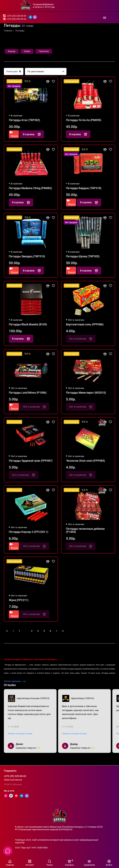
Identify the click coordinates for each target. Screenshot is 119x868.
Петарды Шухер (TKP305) (83, 256)
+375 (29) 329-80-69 (16, 16)
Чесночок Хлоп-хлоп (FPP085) (85, 461)
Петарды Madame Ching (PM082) (30, 188)
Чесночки (44, 51)
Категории (14, 71)
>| (63, 631)
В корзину (32, 134)
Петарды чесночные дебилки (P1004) (85, 530)
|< (7, 631)
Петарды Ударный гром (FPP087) (31, 461)
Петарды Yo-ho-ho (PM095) (84, 120)
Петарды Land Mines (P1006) (28, 393)
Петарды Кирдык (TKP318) (84, 188)
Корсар (12, 51)
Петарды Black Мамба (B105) (28, 324)
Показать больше (104, 631)
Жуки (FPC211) (19, 600)
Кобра (27, 51)
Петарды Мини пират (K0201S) (86, 393)
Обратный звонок (13, 780)
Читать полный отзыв (20, 734)
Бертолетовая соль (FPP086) (85, 324)
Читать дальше (15, 681)
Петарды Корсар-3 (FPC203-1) (29, 532)
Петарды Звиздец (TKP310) (27, 256)
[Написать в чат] (8, 851)
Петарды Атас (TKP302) (24, 120)
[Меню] (105, 17)
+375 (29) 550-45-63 (16, 19)
